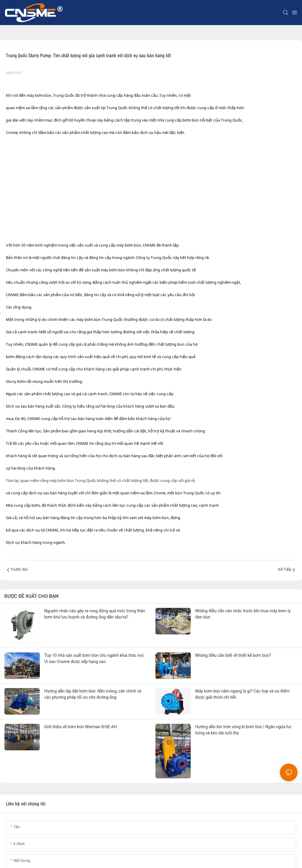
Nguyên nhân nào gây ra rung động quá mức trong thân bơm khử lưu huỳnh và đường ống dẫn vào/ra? (95, 614)
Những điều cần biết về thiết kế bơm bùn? (233, 655)
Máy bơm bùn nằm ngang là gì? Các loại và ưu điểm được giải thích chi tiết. (242, 694)
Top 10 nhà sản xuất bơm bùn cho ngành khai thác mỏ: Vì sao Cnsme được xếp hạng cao (94, 658)
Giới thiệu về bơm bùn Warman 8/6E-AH (81, 727)
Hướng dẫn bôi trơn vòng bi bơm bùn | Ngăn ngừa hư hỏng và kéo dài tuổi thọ (243, 730)
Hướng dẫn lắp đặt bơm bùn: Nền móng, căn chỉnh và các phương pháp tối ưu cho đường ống (93, 694)
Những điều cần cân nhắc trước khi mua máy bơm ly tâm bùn (243, 614)
